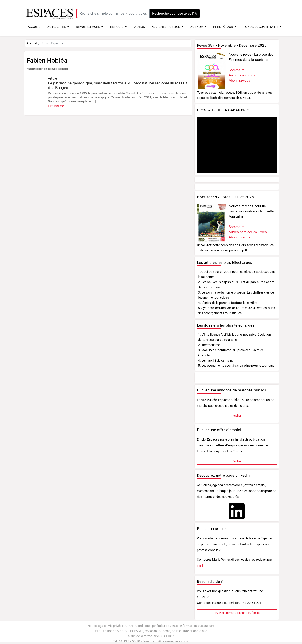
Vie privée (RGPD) (121, 626)
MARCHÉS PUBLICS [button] (166, 27)
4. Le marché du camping (216, 360)
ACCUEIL (34, 27)
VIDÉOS (139, 27)
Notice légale (97, 626)
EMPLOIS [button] (117, 27)
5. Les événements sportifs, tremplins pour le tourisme (236, 366)
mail (200, 565)
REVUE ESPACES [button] (88, 27)
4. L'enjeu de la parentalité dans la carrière (228, 303)
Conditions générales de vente (157, 626)
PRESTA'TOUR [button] (223, 27)
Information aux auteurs (197, 626)
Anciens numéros (242, 75)
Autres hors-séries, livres (248, 232)
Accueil (32, 43)
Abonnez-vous (239, 80)
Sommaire (237, 70)
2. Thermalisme (209, 345)
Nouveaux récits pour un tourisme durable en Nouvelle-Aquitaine (252, 211)
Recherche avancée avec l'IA (175, 13)
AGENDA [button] (197, 27)
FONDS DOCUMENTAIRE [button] (261, 27)
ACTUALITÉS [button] (57, 27)
